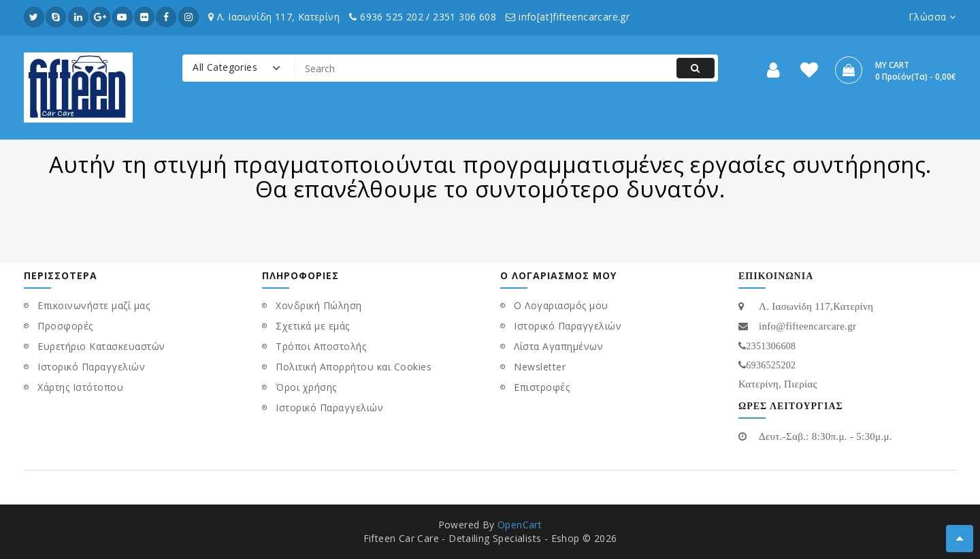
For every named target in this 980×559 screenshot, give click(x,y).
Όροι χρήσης (306, 387)
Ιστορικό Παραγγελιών (91, 367)
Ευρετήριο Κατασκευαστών (101, 346)
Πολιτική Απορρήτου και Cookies (354, 367)
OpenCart (520, 525)
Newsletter (540, 367)
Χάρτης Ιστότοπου (80, 387)
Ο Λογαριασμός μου (561, 305)
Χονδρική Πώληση (319, 305)
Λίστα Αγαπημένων (558, 346)
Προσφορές (65, 326)
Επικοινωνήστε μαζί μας (94, 305)
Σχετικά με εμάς (313, 326)
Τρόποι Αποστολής (321, 346)
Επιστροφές (542, 387)
